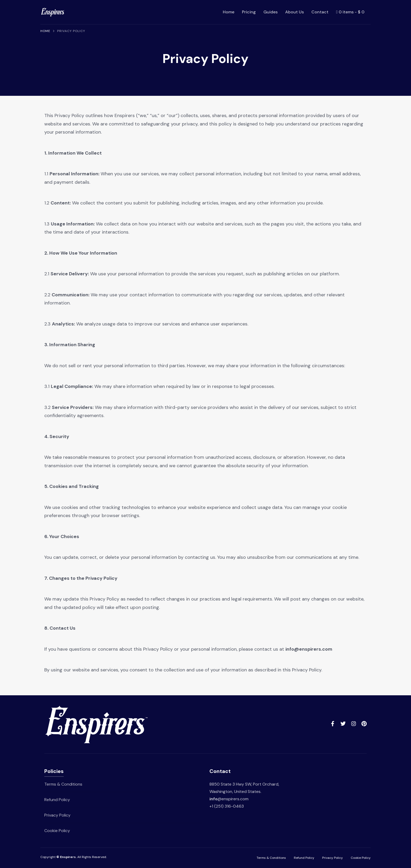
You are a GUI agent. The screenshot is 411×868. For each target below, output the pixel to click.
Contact (320, 12)
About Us (294, 12)
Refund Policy (57, 800)
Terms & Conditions (63, 784)
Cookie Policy (57, 831)
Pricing (249, 12)
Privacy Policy (57, 815)
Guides (271, 12)
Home (229, 12)
